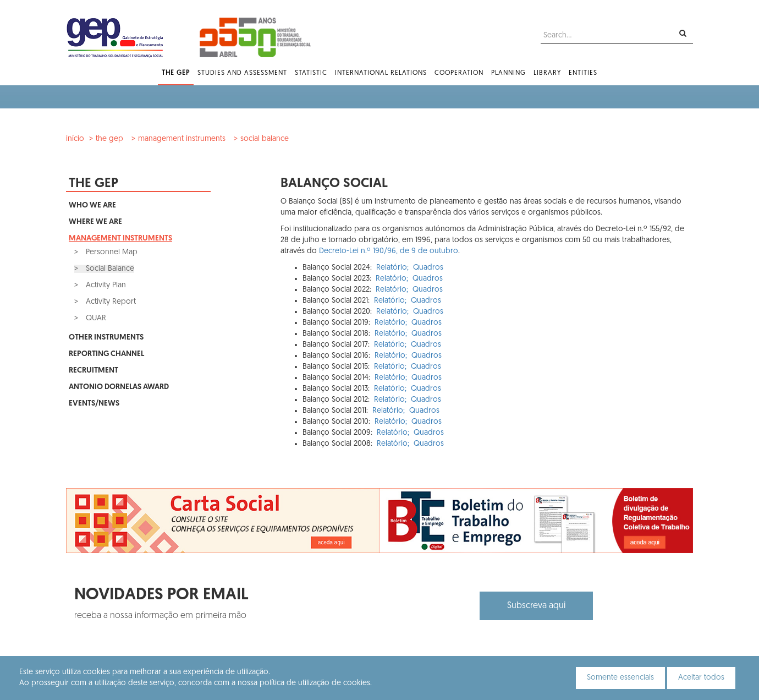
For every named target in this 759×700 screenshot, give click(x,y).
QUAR (95, 318)
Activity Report (110, 302)
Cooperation (459, 73)
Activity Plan (105, 285)
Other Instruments (106, 338)
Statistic (311, 73)
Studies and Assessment (242, 73)
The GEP (176, 73)
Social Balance (265, 139)
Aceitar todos (701, 678)
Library (547, 73)
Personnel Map (111, 252)
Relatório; (392, 268)
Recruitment (94, 371)
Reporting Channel (106, 354)
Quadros (428, 268)
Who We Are (92, 206)
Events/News (94, 404)
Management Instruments (182, 139)
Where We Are (95, 222)
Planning (508, 73)
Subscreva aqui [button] (536, 606)
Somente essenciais (620, 678)
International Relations (381, 73)
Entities (583, 73)
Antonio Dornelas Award (119, 387)
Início (75, 139)
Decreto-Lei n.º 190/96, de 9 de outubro (389, 251)
